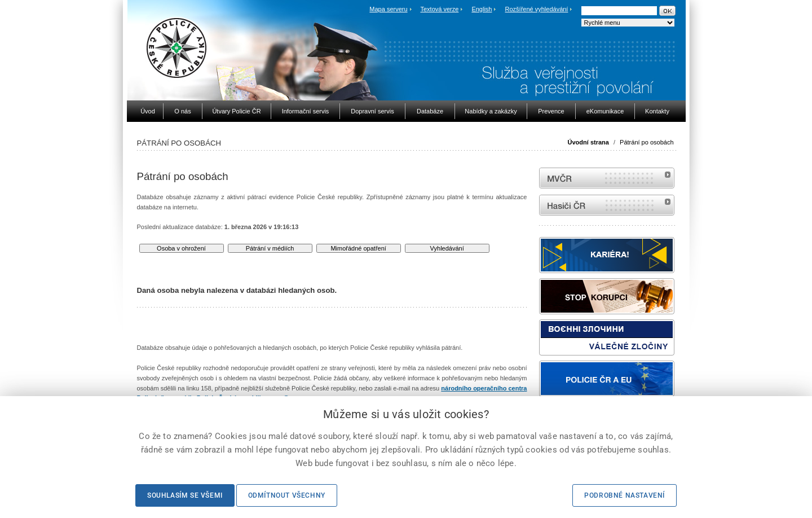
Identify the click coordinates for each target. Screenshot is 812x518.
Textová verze (439, 9)
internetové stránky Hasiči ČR (607, 205)
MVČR (607, 178)
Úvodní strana (588, 142)
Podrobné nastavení (625, 495)
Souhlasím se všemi (185, 495)
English (482, 9)
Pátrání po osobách (646, 142)
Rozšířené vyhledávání (537, 9)
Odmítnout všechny (287, 495)
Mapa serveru (388, 9)
